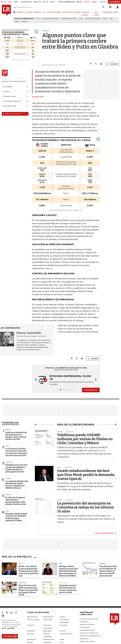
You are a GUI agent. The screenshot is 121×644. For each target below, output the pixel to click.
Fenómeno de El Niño (69, 19)
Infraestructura (49, 639)
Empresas (31, 631)
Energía (8, 430)
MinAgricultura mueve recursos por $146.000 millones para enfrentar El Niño (16, 517)
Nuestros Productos (87, 624)
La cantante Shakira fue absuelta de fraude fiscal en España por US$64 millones (17, 485)
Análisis (62, 617)
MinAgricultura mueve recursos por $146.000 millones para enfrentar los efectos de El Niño (69, 571)
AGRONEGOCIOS (67, 12)
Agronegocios (32, 617)
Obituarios (47, 642)
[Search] (103, 7)
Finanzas (30, 634)
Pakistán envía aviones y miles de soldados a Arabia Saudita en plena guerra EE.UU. (16, 468)
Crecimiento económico (50, 19)
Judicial (102, 563)
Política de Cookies (87, 641)
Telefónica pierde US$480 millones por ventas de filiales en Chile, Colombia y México (85, 439)
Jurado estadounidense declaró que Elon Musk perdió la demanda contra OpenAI (86, 475)
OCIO (44, 12)
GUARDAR (112, 64)
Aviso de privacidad (87, 630)
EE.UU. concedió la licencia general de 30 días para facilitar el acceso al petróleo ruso (28, 571)
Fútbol (105, 19)
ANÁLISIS (77, 12)
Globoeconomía (66, 634)
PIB (38, 19)
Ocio (61, 642)
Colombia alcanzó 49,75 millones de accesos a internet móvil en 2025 (68, 589)
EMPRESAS (38, 12)
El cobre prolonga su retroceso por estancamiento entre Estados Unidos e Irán (16, 501)
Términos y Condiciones (89, 633)
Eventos (63, 631)
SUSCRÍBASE (114, 2)
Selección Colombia (93, 19)
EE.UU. (21, 563)
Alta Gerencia (48, 617)
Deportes (22, 583)
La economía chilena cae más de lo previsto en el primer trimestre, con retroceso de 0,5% (16, 452)
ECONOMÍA (29, 12)
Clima (81, 19)
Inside (62, 639)
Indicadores (31, 639)
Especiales (47, 631)
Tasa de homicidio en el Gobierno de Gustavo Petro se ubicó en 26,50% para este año (108, 571)
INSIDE (116, 12)
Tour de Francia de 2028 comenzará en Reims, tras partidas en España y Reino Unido (28, 590)
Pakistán (9, 462)
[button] (35, 380)
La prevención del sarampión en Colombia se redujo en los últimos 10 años (85, 507)
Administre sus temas (12, 114)
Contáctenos (85, 627)
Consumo (31, 625)
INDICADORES (108, 12)
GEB (111, 19)
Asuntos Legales (33, 620)
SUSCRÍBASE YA (91, 390)
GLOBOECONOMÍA (54, 12)
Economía (63, 625)
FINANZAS (20, 12)
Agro (7, 511)
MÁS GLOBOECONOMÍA (104, 533)
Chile (7, 446)
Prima (17, 22)
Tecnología (64, 583)
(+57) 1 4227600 (8, 628)
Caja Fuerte (48, 620)
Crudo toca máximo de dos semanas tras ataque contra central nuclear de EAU (16, 436)
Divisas (24, 22)
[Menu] (15, 12)
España (8, 478)
